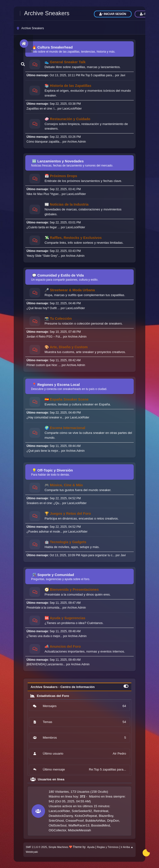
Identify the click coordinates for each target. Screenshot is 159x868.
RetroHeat (101, 811)
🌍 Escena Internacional (65, 428)
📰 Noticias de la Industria (67, 204)
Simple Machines (58, 847)
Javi (123, 75)
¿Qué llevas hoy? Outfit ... (43, 308)
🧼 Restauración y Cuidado (67, 119)
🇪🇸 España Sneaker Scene (67, 399)
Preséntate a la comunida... (44, 608)
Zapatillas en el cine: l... (42, 109)
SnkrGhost (56, 821)
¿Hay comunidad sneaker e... (45, 417)
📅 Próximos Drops (61, 176)
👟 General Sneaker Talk (65, 62)
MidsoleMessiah (79, 830)
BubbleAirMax (96, 821)
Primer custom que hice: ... (44, 365)
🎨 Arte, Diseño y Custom (66, 347)
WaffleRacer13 (79, 825)
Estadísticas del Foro (50, 696)
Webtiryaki (32, 852)
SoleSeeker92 (82, 811)
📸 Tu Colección (58, 319)
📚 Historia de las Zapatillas (68, 86)
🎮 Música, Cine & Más (64, 485)
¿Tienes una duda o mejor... (44, 636)
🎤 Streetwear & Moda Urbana (70, 290)
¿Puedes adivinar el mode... (44, 532)
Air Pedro (119, 753)
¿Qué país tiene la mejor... (43, 451)
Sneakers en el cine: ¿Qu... (44, 503)
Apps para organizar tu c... (98, 555)
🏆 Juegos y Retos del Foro (68, 514)
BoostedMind (100, 825)
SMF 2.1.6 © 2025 (36, 847)
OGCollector (57, 830)
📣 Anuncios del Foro (63, 646)
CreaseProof (75, 821)
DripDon (113, 821)
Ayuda (91, 847)
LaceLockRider (72, 109)
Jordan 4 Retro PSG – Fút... (44, 337)
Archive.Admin (76, 142)
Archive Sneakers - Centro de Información (63, 687)
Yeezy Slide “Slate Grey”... (43, 256)
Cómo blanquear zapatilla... (44, 142)
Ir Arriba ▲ (127, 847)
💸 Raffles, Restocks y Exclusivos (73, 238)
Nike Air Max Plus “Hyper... (44, 194)
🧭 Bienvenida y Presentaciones (72, 590)
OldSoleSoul (58, 825)
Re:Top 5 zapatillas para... (98, 75)
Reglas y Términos (108, 847)
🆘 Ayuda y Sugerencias (65, 618)
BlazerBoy (106, 816)
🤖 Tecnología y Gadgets (65, 542)
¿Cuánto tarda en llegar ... (43, 227)
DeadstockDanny (61, 816)
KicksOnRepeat (86, 816)
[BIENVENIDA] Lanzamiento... (46, 664)
